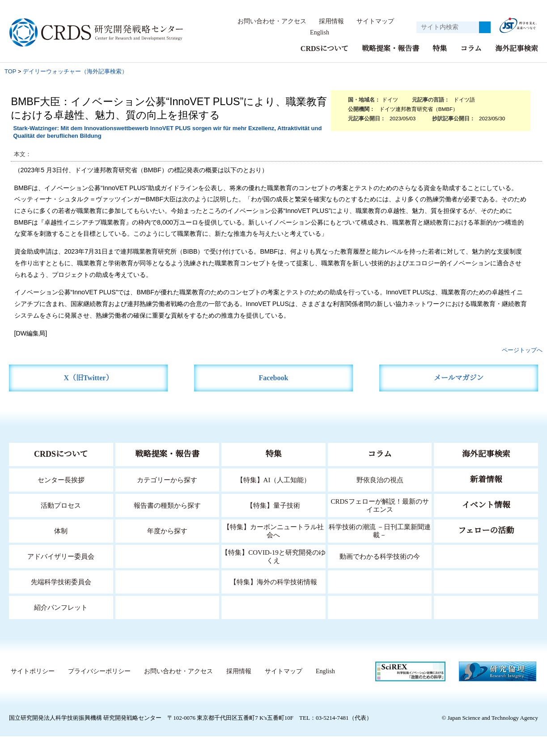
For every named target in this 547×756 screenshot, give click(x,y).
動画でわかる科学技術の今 (380, 556)
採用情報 (332, 21)
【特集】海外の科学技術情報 (273, 582)
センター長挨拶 (61, 480)
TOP (10, 71)
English (320, 33)
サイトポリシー (111, 671)
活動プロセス (61, 505)
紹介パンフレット (61, 607)
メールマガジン (459, 378)
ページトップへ (522, 350)
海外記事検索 (517, 49)
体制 (61, 531)
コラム (471, 49)
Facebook (273, 378)
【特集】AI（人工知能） (273, 480)
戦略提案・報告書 (390, 49)
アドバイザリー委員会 (61, 556)
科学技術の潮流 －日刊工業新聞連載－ (380, 531)
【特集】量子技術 (273, 505)
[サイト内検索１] (448, 27)
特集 (440, 49)
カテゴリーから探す (167, 480)
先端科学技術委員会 (61, 582)
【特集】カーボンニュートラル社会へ (273, 531)
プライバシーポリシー (178, 671)
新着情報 (486, 480)
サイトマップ (375, 21)
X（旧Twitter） (88, 378)
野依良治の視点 (380, 480)
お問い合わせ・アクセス (272, 21)
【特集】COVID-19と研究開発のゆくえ (273, 556)
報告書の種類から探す (167, 505)
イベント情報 (486, 505)
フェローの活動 (486, 531)
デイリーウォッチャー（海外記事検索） (75, 71)
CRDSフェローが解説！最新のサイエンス (380, 505)
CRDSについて (324, 49)
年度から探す (167, 531)
